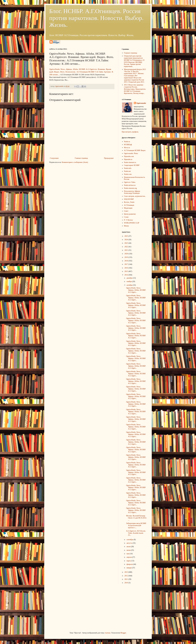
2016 (126, 268)
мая (128, 554)
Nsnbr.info (128, 168)
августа (129, 543)
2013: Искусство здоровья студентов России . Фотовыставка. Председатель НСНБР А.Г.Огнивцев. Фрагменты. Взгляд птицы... (135, 89)
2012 (126, 576)
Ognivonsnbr (141, 103)
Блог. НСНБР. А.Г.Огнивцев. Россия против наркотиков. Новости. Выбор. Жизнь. (96, 18)
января (129, 568)
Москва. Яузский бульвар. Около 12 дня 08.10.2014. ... (136, 518)
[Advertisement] (68, 608)
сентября (130, 540)
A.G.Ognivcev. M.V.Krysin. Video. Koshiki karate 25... (136, 533)
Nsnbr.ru (127, 142)
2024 (126, 240)
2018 (126, 261)
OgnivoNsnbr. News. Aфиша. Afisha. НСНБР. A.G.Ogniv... (136, 290)
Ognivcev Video (130, 182)
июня (129, 550)
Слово (126, 217)
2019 (126, 257)
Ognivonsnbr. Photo (131, 153)
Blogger (123, 633)
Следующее (54, 158)
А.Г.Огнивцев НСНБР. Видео (135, 150)
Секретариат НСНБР (132, 165)
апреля (129, 557)
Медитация (128, 208)
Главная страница (81, 158)
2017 (126, 264)
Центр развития (130, 214)
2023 (126, 243)
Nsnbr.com (128, 174)
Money (126, 226)
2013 (126, 572)
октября (130, 285)
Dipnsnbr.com (129, 156)
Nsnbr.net (127, 171)
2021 (126, 250)
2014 (126, 275)
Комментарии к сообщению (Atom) (75, 162)
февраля (130, 564)
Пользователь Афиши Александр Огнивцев (132, 192)
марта (129, 561)
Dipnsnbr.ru (128, 159)
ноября (129, 281)
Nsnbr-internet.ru (130, 162)
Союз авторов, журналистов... (135, 196)
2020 (126, 254)
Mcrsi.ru (127, 148)
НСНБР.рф (128, 145)
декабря (130, 278)
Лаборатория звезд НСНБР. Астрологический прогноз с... (136, 525)
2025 (126, 236)
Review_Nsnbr (129, 202)
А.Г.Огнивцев (129, 205)
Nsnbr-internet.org (130, 188)
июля (129, 547)
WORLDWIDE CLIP (132, 223)
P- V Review (128, 220)
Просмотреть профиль (130, 132)
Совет (126, 211)
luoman (108, 633)
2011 (126, 579)
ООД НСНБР (129, 199)
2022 (126, 247)
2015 (126, 271)
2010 (126, 583)
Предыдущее (109, 158)
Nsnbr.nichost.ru (130, 185)
